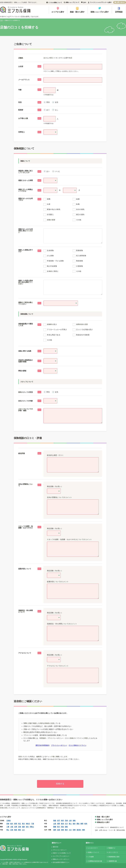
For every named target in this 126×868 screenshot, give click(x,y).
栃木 (12, 824)
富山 (70, 824)
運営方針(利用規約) (42, 745)
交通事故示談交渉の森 (95, 861)
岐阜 (86, 824)
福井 (74, 824)
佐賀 (59, 830)
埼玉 (19, 824)
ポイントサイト (113, 852)
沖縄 (83, 830)
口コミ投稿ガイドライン (78, 745)
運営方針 (56, 847)
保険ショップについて (73, 2)
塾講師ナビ (112, 848)
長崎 (62, 830)
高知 (62, 827)
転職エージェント (94, 852)
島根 (16, 830)
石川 (66, 824)
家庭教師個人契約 (114, 857)
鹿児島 (79, 830)
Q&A (85, 2)
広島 (12, 830)
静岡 (82, 824)
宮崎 (74, 830)
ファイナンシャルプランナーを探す (101, 2)
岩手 (59, 821)
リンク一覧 (112, 830)
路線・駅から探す (77, 12)
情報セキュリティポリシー (61, 859)
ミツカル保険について (55, 3)
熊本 (66, 830)
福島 (74, 821)
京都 (19, 827)
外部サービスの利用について (62, 853)
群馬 (16, 824)
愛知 (78, 824)
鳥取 (19, 830)
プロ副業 (91, 857)
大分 (70, 830)
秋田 (62, 821)
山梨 (55, 824)
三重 (8, 827)
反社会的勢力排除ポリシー (61, 862)
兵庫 (16, 827)
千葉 (33, 824)
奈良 (27, 827)
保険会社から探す (103, 822)
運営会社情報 (121, 830)
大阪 (12, 827)
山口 (23, 830)
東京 (23, 824)
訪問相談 (119, 12)
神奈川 (28, 824)
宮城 (66, 821)
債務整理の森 (113, 861)
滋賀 (23, 827)
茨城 (8, 824)
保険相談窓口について (117, 827)
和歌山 (32, 827)
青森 (55, 821)
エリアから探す (58, 12)
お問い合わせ (121, 2)
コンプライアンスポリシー (61, 856)
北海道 (8, 821)
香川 (59, 827)
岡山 (8, 830)
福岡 (55, 830)
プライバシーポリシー (59, 745)
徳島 (66, 827)
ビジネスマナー (93, 848)
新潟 (62, 824)
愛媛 (55, 827)
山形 (70, 821)
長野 (59, 824)
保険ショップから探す (100, 12)
